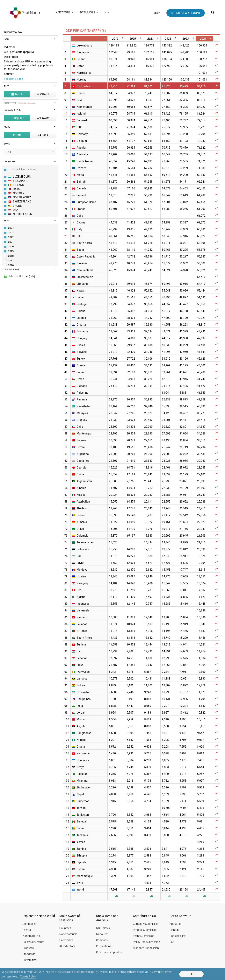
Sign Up (174, 930)
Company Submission (146, 924)
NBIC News (103, 928)
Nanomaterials (32, 936)
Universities (29, 960)
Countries (65, 928)
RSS (172, 942)
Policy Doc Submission (146, 942)
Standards (29, 954)
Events (27, 930)
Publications (104, 946)
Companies (29, 924)
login (156, 13)
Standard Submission (146, 948)
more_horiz (107, 12)
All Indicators (67, 946)
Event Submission (144, 936)
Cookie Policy (28, 976)
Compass (102, 940)
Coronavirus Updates (109, 952)
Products (28, 948)
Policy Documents (33, 942)
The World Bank (13, 79)
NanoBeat (102, 934)
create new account (186, 13)
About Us (175, 924)
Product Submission (145, 930)
